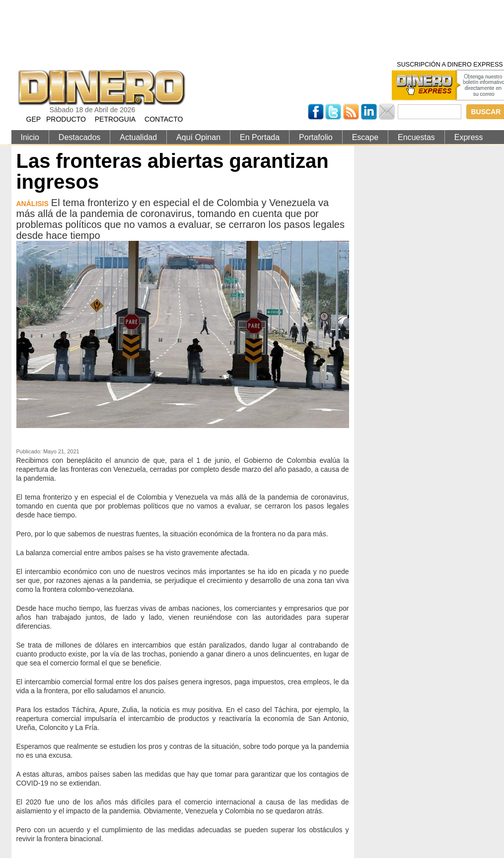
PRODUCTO (66, 119)
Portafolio (316, 137)
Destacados (80, 137)
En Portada (260, 137)
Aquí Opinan (198, 137)
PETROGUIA (115, 119)
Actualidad (138, 137)
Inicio (30, 137)
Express (469, 137)
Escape (365, 137)
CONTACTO (164, 119)
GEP (34, 119)
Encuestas (416, 137)
